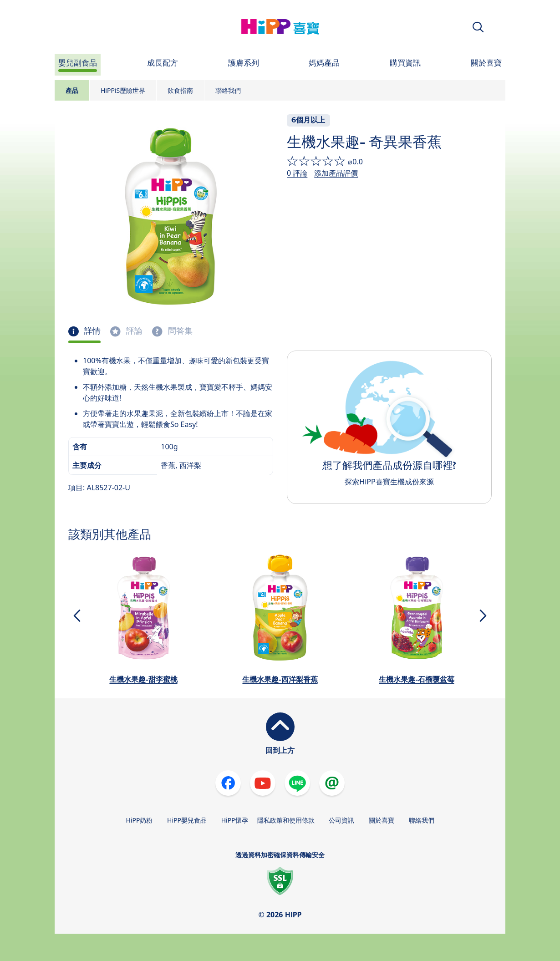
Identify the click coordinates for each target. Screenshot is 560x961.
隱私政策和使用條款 (286, 820)
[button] (478, 27)
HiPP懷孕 (235, 820)
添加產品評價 (336, 173)
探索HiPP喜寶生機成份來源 (389, 482)
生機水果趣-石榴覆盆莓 (416, 679)
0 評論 (297, 173)
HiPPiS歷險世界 (123, 90)
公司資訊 (341, 820)
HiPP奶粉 (139, 820)
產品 (72, 90)
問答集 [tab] (179, 331)
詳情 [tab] (92, 331)
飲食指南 (180, 90)
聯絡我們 (228, 90)
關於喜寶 (382, 820)
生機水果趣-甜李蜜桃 (143, 679)
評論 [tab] (133, 331)
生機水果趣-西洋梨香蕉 (280, 679)
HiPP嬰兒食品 (187, 820)
